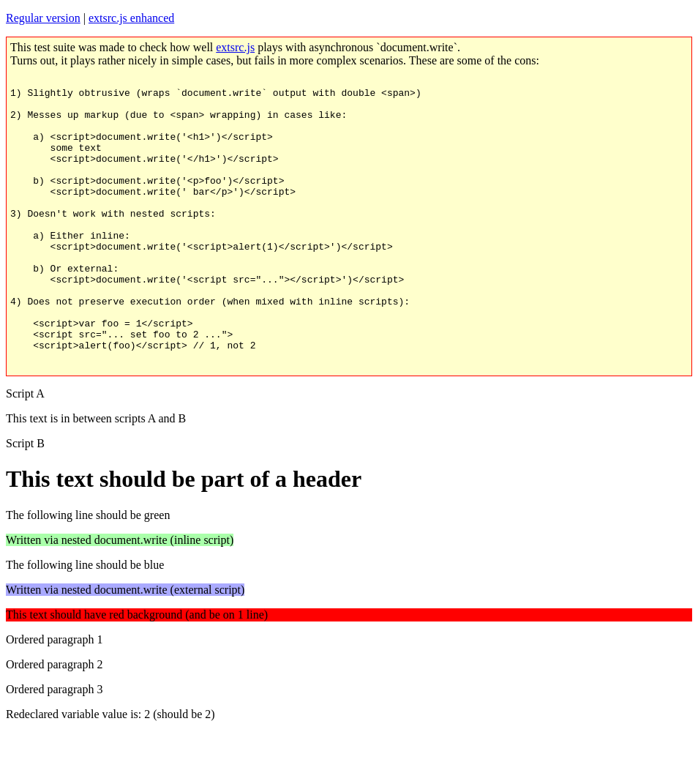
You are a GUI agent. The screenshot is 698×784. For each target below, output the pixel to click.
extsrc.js (235, 47)
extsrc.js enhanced (131, 18)
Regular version (43, 18)
